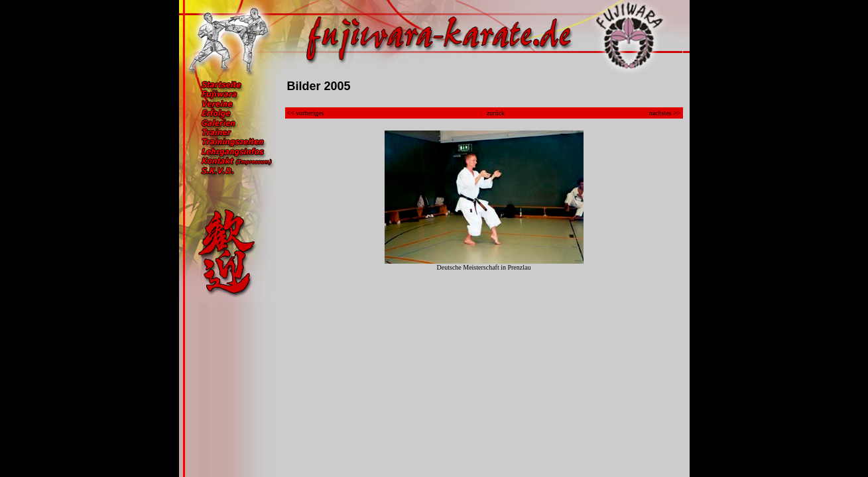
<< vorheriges (306, 113)
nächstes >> (665, 113)
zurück (496, 113)
